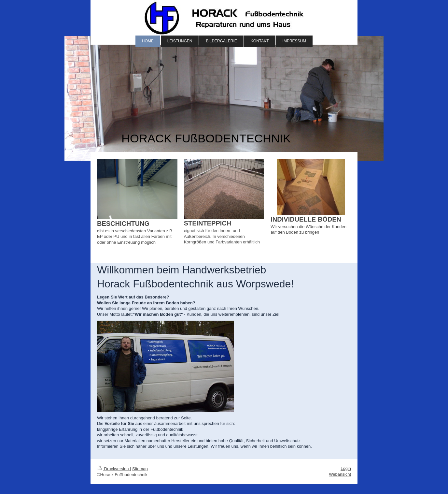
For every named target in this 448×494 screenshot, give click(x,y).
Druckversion (113, 469)
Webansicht (340, 474)
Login (346, 468)
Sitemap (140, 469)
